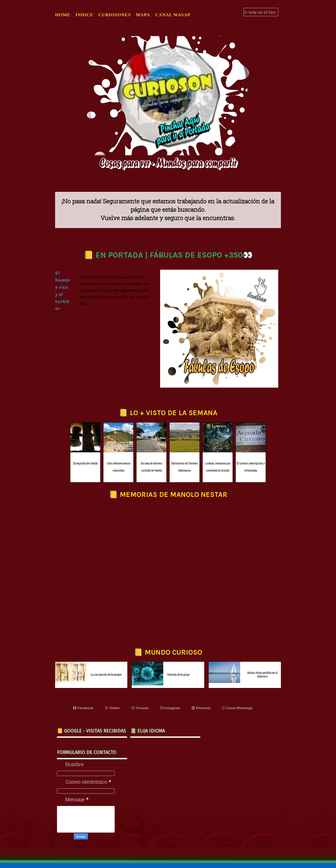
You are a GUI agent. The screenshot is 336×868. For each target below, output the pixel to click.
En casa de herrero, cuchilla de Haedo (152, 467)
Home (63, 15)
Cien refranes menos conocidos (119, 467)
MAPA (143, 15)
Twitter (112, 708)
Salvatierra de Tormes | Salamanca (185, 467)
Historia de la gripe (178, 675)
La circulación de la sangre (106, 675)
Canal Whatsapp (237, 708)
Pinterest (201, 708)
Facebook (83, 708)
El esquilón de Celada (85, 463)
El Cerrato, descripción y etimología (251, 467)
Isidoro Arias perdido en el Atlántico (262, 675)
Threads (140, 708)
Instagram (170, 708)
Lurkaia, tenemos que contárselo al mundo (218, 467)
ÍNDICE (84, 15)
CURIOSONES (114, 15)
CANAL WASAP (173, 15)
